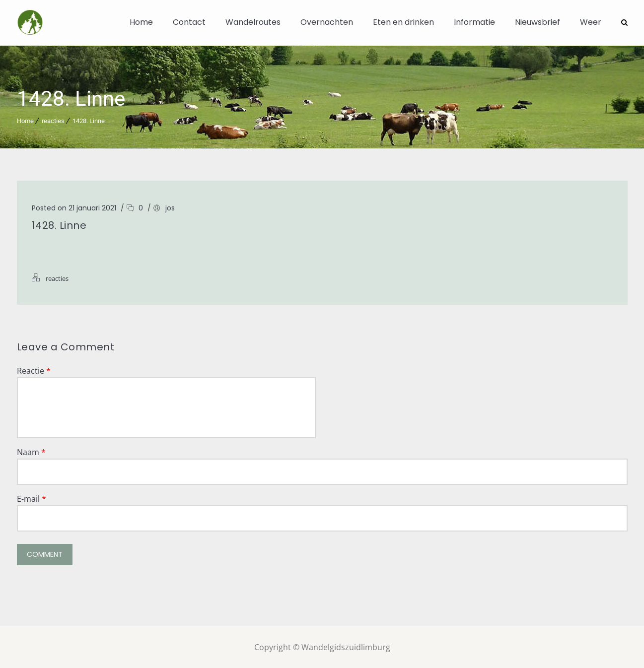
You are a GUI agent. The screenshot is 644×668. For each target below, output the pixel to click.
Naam (31, 451)
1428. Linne (89, 120)
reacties (53, 120)
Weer (591, 22)
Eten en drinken (403, 22)
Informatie (474, 22)
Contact (189, 22)
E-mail (32, 498)
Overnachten (327, 22)
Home (141, 22)
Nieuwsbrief (537, 22)
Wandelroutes (253, 22)
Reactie (34, 370)
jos (170, 207)
